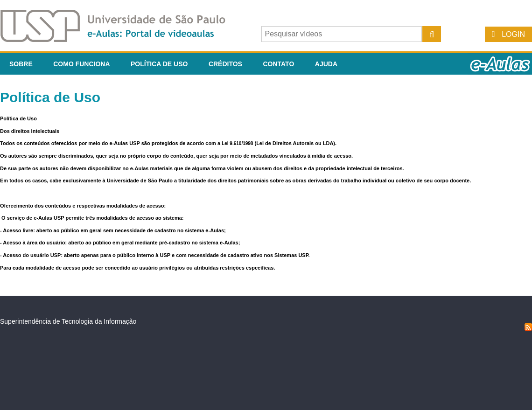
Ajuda (326, 64)
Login (513, 34)
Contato (278, 64)
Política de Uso (159, 64)
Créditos (225, 64)
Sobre (21, 64)
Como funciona (81, 64)
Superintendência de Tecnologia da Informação (68, 321)
